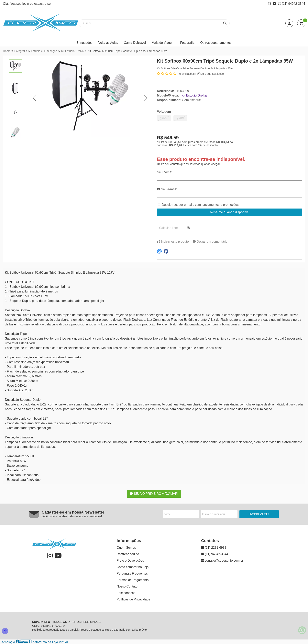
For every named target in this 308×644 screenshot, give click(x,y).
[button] (34, 98)
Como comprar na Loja (133, 567)
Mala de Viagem (163, 43)
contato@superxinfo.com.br (222, 561)
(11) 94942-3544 (292, 4)
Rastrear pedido (128, 554)
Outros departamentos (216, 43)
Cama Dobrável (135, 43)
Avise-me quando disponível (230, 212)
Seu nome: (165, 172)
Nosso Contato (127, 586)
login (26, 4)
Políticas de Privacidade (133, 599)
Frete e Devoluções (130, 561)
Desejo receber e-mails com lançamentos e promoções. (201, 205)
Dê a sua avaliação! (211, 74)
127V (164, 118)
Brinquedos (84, 43)
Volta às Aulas (108, 43)
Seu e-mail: (167, 189)
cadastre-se (42, 4)
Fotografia (187, 43)
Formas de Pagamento (133, 580)
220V (180, 118)
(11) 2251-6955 (214, 548)
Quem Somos (126, 548)
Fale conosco (126, 593)
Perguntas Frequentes (132, 573)
